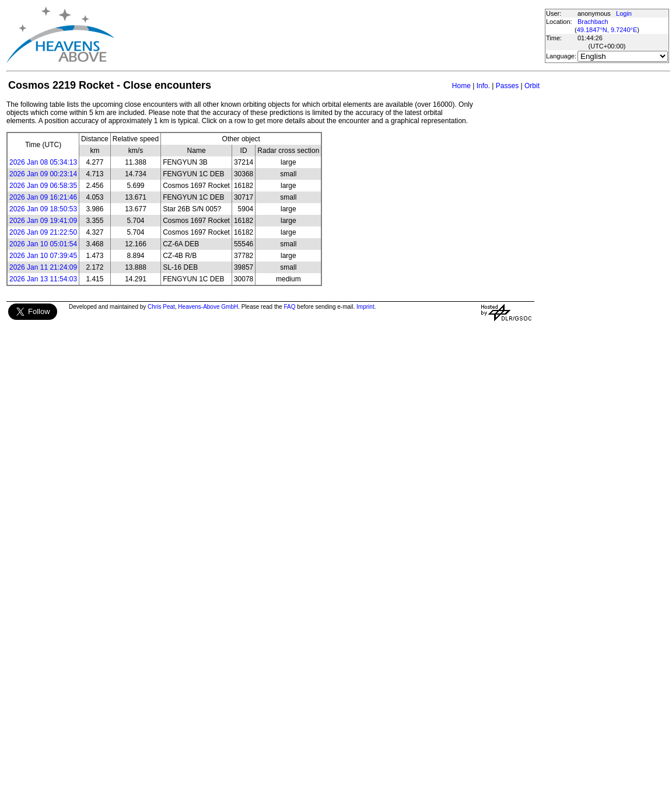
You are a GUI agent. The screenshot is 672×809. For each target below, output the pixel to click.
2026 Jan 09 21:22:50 (43, 232)
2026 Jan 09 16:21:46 (43, 197)
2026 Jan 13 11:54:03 (43, 279)
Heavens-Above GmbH (208, 307)
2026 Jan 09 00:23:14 (43, 174)
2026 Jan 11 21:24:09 (43, 267)
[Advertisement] (329, 35)
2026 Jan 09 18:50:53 (43, 209)
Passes (507, 86)
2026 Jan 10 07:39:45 (43, 256)
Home (461, 86)
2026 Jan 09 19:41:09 (43, 221)
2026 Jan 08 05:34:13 (43, 162)
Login (624, 13)
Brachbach (593, 22)
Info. (483, 86)
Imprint (365, 307)
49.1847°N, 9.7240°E (607, 30)
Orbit (532, 86)
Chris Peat (161, 307)
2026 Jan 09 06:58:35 (43, 186)
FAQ (290, 307)
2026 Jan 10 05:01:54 (43, 244)
